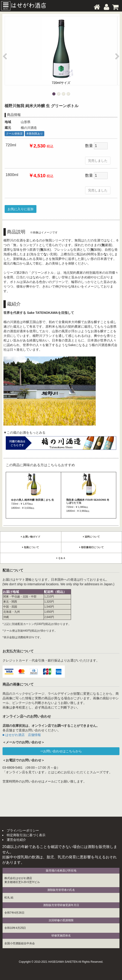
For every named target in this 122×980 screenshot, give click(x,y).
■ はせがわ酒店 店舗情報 (22, 735)
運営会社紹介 (16, 840)
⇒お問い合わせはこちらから (61, 751)
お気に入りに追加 (21, 209)
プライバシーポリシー (23, 830)
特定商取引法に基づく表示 (26, 835)
